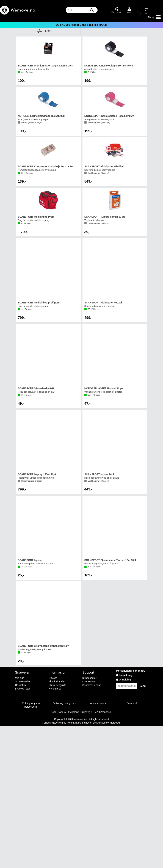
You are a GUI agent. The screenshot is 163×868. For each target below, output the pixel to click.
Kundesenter (89, 678)
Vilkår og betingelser (65, 703)
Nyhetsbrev (55, 689)
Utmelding (125, 680)
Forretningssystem (53, 723)
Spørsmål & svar (91, 685)
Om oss (53, 678)
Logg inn (129, 9)
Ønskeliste (21, 685)
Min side (20, 678)
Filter (48, 31)
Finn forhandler (57, 682)
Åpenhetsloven (98, 703)
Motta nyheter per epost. (130, 671)
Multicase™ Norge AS (108, 723)
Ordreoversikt (23, 682)
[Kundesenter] (117, 9)
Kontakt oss (89, 682)
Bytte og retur (23, 689)
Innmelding (125, 675)
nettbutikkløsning (76, 723)
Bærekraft (132, 703)
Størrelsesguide (57, 685)
